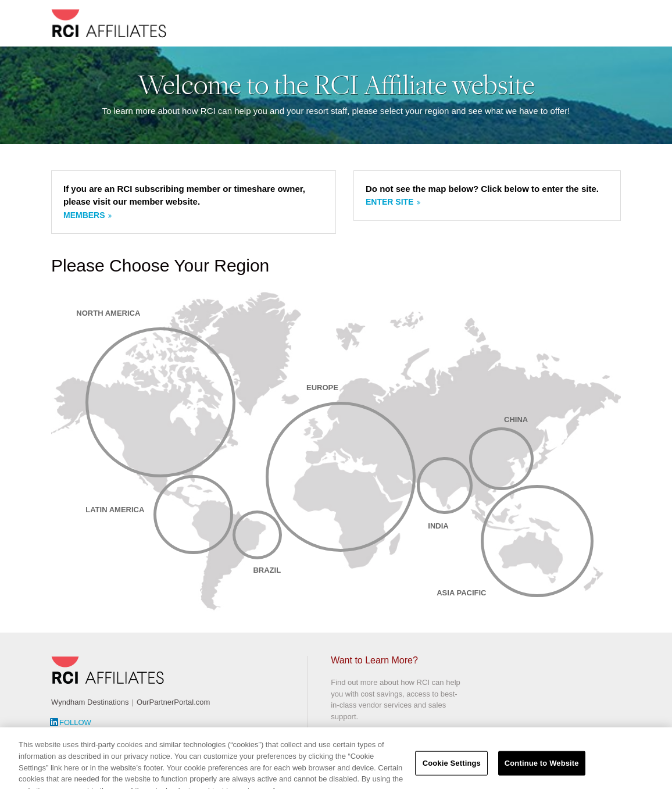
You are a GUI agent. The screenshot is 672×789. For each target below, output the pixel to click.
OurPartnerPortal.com (173, 702)
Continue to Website (542, 772)
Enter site (389, 202)
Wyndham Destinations (90, 702)
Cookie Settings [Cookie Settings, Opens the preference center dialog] (452, 772)
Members (84, 215)
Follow (75, 722)
